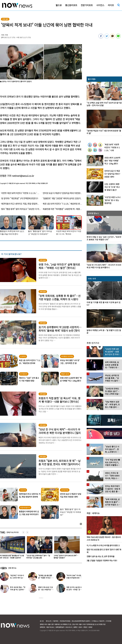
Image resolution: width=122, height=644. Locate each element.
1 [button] (39, 598)
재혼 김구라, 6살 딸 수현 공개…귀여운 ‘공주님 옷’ (74, 590)
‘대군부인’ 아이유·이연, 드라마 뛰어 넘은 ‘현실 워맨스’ (17, 578)
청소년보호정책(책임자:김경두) (81, 621)
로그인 (42, 621)
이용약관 (55, 621)
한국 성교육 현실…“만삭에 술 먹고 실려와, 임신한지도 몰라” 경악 (18, 590)
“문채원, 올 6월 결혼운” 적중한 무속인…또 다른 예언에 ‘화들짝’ (46, 578)
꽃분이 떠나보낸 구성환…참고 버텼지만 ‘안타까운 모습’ (46, 590)
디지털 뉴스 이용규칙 (98, 621)
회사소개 (48, 621)
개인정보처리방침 (65, 621)
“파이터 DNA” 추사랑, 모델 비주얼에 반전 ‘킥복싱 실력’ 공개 (74, 578)
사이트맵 (109, 621)
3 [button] (43, 598)
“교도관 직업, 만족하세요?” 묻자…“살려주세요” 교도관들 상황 (39, 557)
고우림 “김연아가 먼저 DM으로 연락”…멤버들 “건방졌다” (66, 557)
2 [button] (41, 598)
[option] (39, 548)
